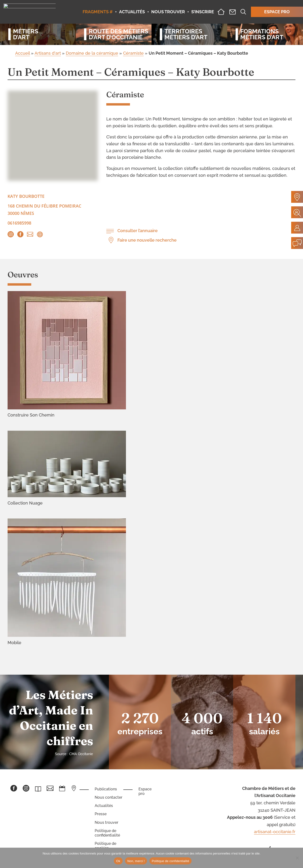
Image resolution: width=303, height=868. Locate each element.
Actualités (104, 806)
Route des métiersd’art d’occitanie (116, 34)
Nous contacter (109, 797)
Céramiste (133, 53)
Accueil (22, 53)
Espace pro (145, 791)
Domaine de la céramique (92, 53)
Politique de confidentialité (107, 833)
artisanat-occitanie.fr (275, 832)
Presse (101, 814)
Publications (106, 789)
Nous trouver (107, 822)
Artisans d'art (48, 53)
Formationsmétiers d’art (262, 34)
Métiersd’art (26, 34)
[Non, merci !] (297, 858)
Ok (118, 861)
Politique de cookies (105, 846)
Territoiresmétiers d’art (186, 34)
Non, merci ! (136, 861)
